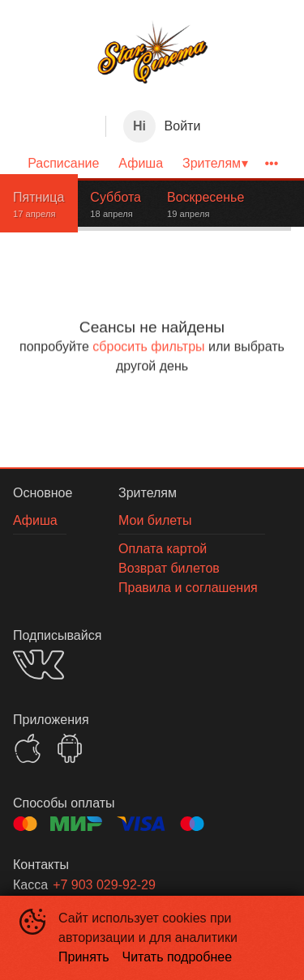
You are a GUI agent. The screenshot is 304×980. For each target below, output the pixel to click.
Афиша (141, 163)
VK (39, 665)
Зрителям (212, 163)
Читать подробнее (178, 957)
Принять (84, 957)
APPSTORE (28, 748)
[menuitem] (63, 164)
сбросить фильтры (148, 346)
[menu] (152, 164)
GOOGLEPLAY (70, 748)
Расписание (63, 163)
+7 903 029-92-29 (104, 885)
